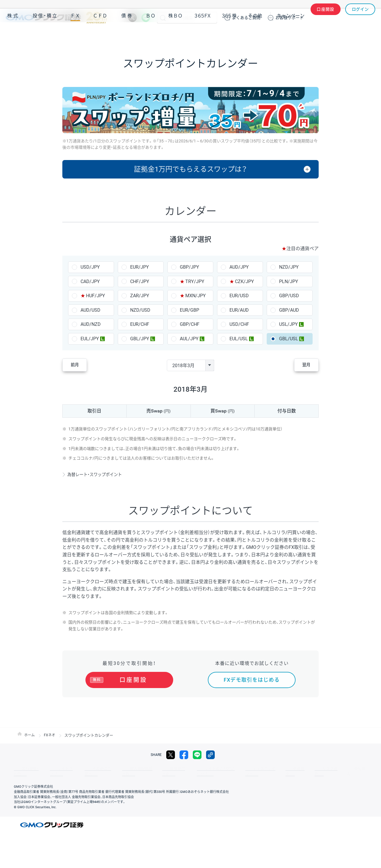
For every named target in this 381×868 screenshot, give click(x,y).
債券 (127, 34)
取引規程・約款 (25, 771)
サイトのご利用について (192, 771)
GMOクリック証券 (56, 18)
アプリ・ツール (332, 34)
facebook (184, 757)
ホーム (30, 738)
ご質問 (246, 18)
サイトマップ (55, 771)
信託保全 (263, 771)
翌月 (301, 365)
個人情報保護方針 (121, 771)
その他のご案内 (87, 771)
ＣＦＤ (100, 34)
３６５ (229, 34)
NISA (368, 34)
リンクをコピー (210, 757)
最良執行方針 (154, 771)
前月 (80, 365)
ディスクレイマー (234, 771)
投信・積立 (45, 34)
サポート (290, 18)
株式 (13, 34)
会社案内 (312, 771)
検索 (163, 18)
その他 (255, 34)
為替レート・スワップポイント (99, 474)
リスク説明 (287, 771)
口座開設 (326, 18)
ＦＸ (75, 34)
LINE (146, 18)
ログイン (360, 18)
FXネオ (51, 738)
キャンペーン (291, 34)
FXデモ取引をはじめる (252, 680)
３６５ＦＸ (202, 34)
